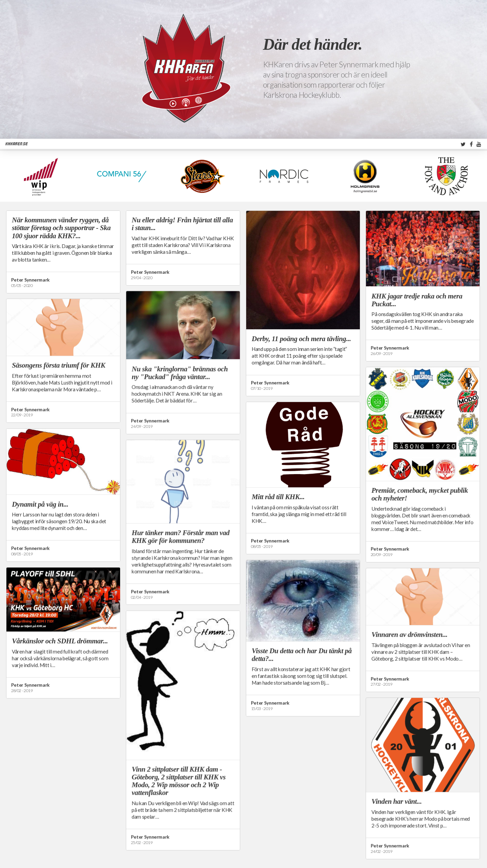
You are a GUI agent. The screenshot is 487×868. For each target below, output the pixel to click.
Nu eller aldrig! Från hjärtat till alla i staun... (182, 224)
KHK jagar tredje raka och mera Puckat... (417, 300)
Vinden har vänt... (397, 801)
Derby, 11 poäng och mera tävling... (301, 339)
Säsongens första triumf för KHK (59, 365)
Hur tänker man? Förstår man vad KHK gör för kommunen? (180, 537)
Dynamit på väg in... (40, 504)
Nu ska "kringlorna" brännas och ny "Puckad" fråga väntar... (180, 373)
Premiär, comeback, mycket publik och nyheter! (420, 494)
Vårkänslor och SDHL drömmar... (60, 641)
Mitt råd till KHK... (278, 497)
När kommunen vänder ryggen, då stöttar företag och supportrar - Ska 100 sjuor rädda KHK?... (61, 228)
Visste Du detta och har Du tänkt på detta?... (302, 655)
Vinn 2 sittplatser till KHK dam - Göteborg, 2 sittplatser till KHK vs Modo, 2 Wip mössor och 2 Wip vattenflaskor (179, 781)
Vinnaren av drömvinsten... (409, 635)
